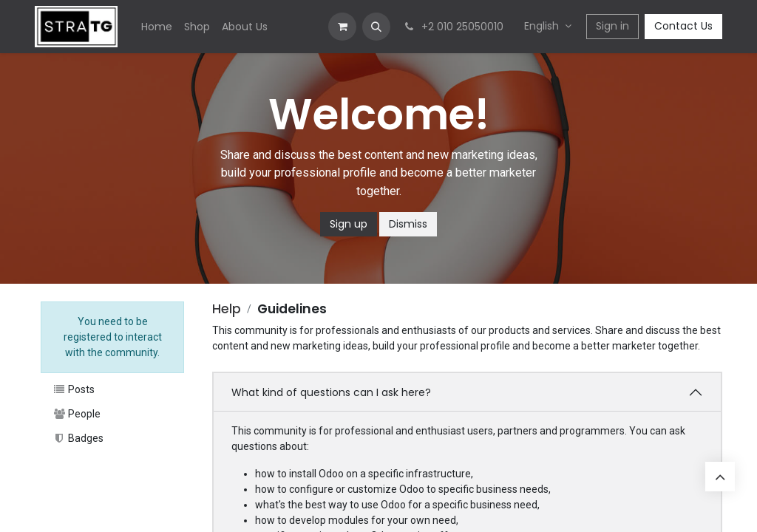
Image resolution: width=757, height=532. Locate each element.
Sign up (349, 224)
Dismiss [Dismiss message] (408, 224)
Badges (78, 438)
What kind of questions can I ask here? (331, 392)
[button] (376, 27)
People (77, 414)
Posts (74, 389)
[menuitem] (157, 27)
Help (227, 309)
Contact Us (683, 26)
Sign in (612, 26)
